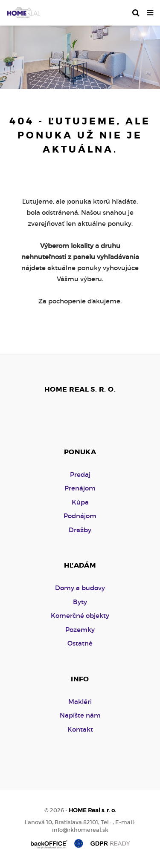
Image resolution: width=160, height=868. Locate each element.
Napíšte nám (80, 715)
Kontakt (80, 729)
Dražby (80, 530)
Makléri (80, 702)
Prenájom (80, 488)
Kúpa (80, 502)
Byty (80, 602)
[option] (80, 55)
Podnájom (80, 516)
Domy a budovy (80, 588)
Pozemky (80, 630)
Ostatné (80, 643)
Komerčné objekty (80, 616)
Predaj (80, 474)
